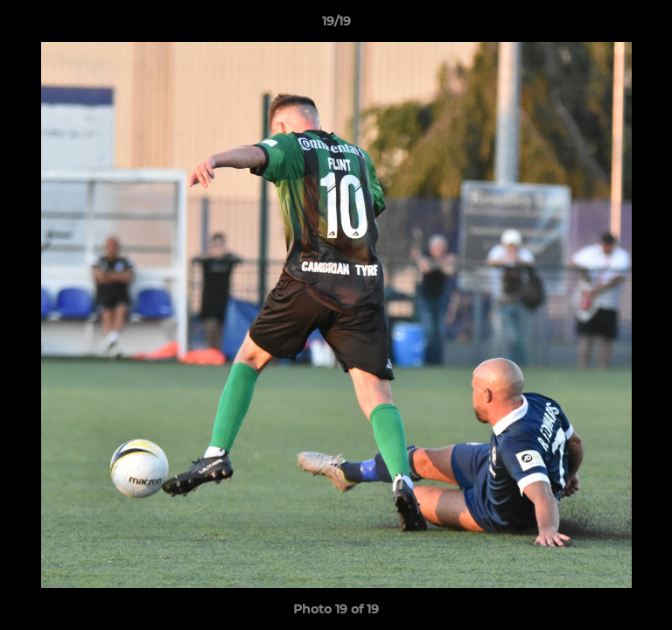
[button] (651, 25)
